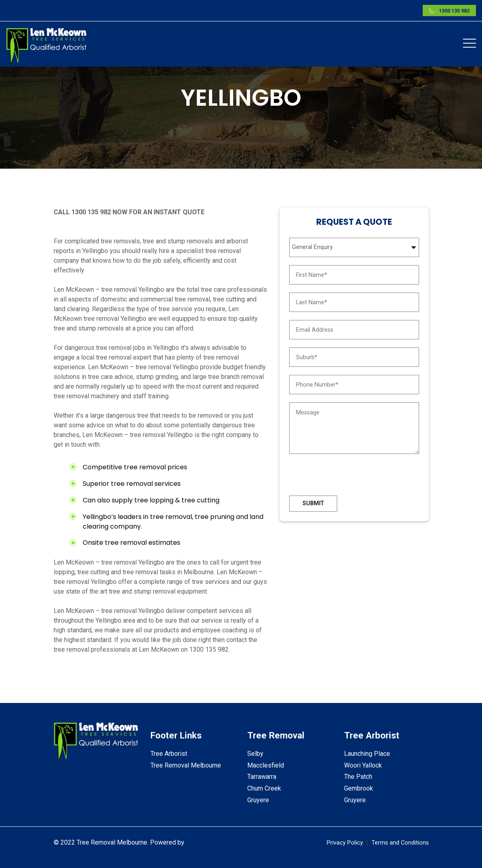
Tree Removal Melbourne (186, 765)
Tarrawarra (262, 777)
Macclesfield (266, 765)
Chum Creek (264, 788)
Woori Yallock (363, 765)
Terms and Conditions (400, 843)
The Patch (358, 777)
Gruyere (258, 800)
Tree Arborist (169, 754)
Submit (313, 503)
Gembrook (359, 788)
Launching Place (367, 754)
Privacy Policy (345, 843)
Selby (255, 754)
